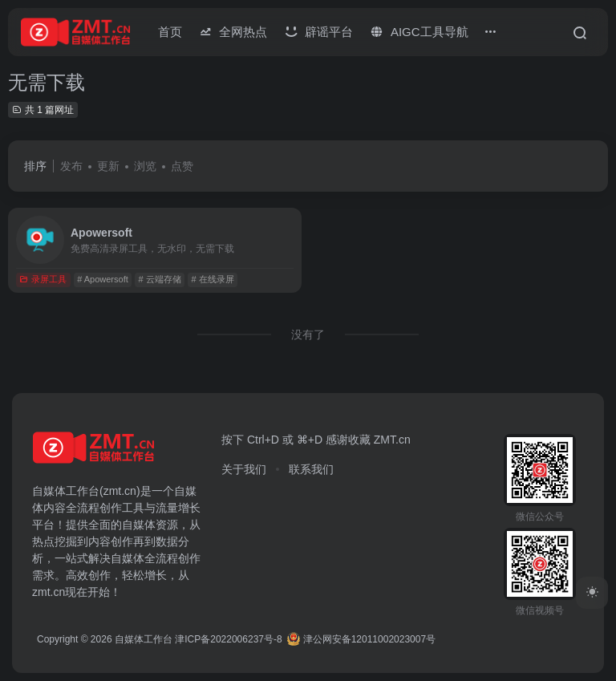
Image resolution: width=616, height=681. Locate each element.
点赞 (182, 166)
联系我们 (311, 469)
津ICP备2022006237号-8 (228, 639)
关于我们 (244, 469)
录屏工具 (43, 279)
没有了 (308, 334)
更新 (108, 166)
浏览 (145, 166)
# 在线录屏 (213, 279)
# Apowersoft (103, 279)
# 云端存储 (160, 279)
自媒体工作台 (144, 639)
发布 (71, 166)
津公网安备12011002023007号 (361, 639)
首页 (170, 32)
